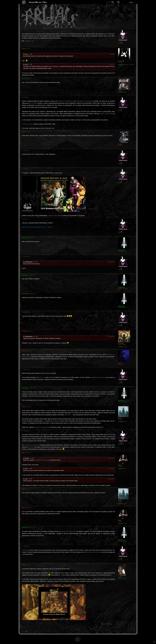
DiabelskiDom (29, 262)
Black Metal (107, 624)
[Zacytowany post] (32, 54)
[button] (107, 2)
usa (33, 41)
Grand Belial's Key (38, 2)
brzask (27, 458)
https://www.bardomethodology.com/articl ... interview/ (37, 227)
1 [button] (108, 2)
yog (26, 54)
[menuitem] (134, 630)
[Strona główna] (24, 2)
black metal (28, 41)
